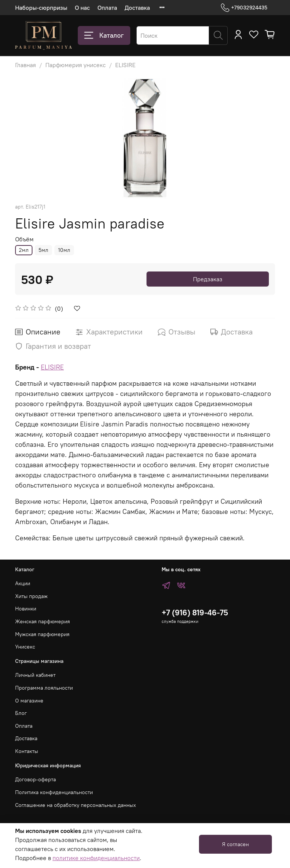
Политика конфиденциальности (54, 792)
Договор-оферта (35, 779)
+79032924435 (244, 8)
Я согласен (235, 844)
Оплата (107, 8)
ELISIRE (125, 65)
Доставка (137, 8)
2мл (24, 250)
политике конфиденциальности (96, 858)
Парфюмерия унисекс (76, 65)
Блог (21, 713)
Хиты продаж (31, 596)
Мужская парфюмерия (42, 634)
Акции (23, 583)
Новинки (26, 609)
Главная (25, 65)
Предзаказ (208, 279)
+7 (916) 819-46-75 (195, 613)
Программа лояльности (44, 688)
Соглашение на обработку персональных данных (76, 805)
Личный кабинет (35, 675)
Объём (24, 239)
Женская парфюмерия (42, 621)
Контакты (27, 751)
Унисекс (25, 647)
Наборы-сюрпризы (41, 8)
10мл (64, 250)
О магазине (29, 701)
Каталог (104, 35)
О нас (82, 8)
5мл (43, 250)
